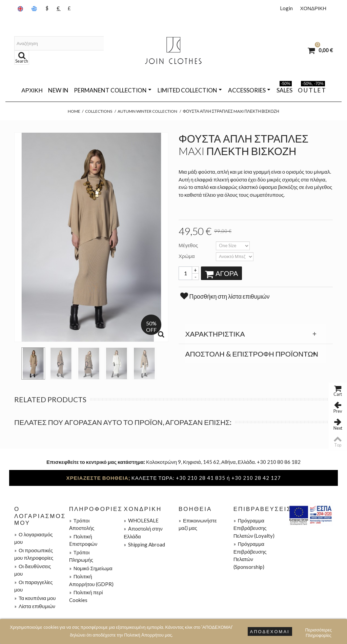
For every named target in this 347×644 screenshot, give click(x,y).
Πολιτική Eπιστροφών (83, 540)
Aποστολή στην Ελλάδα (143, 532)
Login (286, 8)
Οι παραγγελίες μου (33, 586)
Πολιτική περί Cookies (86, 596)
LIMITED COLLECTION (190, 90)
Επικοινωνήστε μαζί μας (198, 524)
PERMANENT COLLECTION (113, 90)
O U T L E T (312, 89)
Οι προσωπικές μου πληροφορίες (34, 554)
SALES (284, 89)
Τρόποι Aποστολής (82, 524)
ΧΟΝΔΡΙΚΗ (313, 8)
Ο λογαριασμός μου (33, 538)
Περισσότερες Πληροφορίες (318, 631)
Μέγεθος (189, 245)
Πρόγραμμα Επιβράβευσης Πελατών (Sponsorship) (250, 555)
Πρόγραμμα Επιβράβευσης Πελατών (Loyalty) (254, 528)
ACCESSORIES (249, 90)
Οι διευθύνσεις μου (33, 570)
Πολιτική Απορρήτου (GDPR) (91, 580)
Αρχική (32, 90)
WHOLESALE (141, 520)
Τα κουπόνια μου (35, 598)
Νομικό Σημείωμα (91, 568)
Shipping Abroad (144, 544)
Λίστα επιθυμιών (35, 606)
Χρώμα (187, 256)
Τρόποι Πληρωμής (81, 556)
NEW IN (58, 90)
